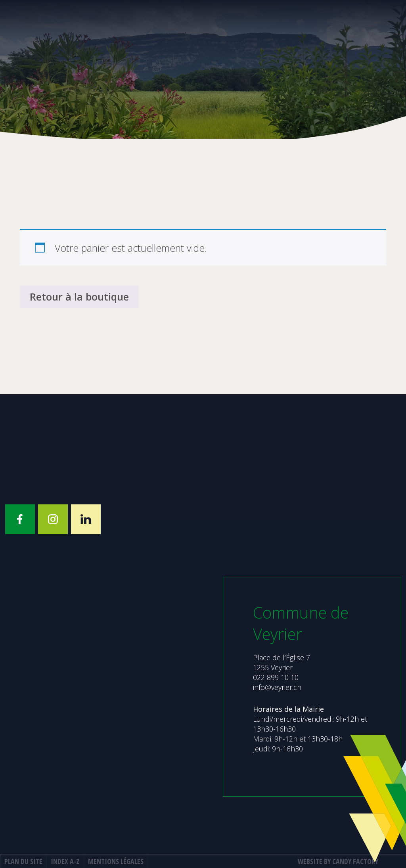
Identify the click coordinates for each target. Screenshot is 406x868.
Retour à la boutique (79, 297)
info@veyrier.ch (277, 687)
